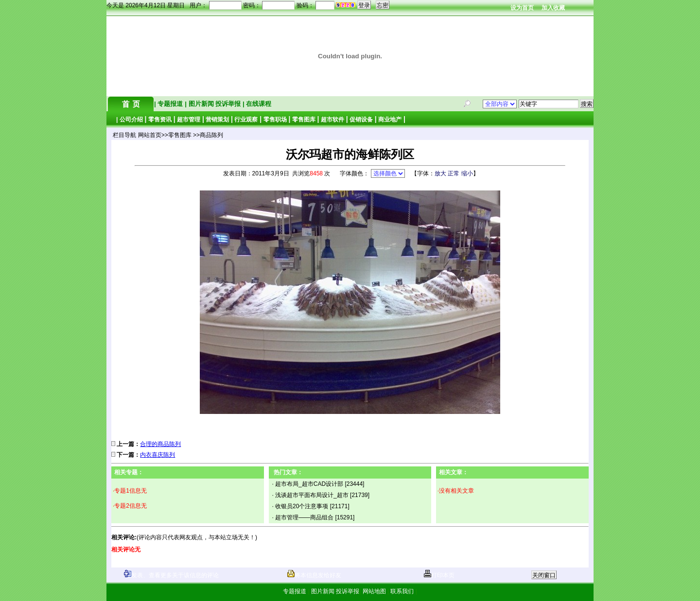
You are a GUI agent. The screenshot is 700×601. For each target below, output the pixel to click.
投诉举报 (229, 104)
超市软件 (332, 120)
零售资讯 (160, 120)
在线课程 (258, 104)
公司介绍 (131, 120)
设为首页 (522, 8)
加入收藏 (553, 8)
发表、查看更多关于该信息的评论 (171, 575)
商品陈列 (211, 135)
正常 (454, 173)
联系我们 (402, 591)
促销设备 (361, 120)
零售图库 (304, 120)
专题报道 (170, 104)
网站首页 (150, 135)
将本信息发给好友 (314, 575)
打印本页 (439, 575)
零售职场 (275, 120)
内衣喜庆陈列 (157, 455)
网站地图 (374, 591)
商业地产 (390, 120)
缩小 (467, 173)
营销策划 (217, 120)
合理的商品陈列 (160, 444)
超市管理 (189, 120)
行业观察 (246, 120)
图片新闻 (201, 104)
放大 (440, 173)
